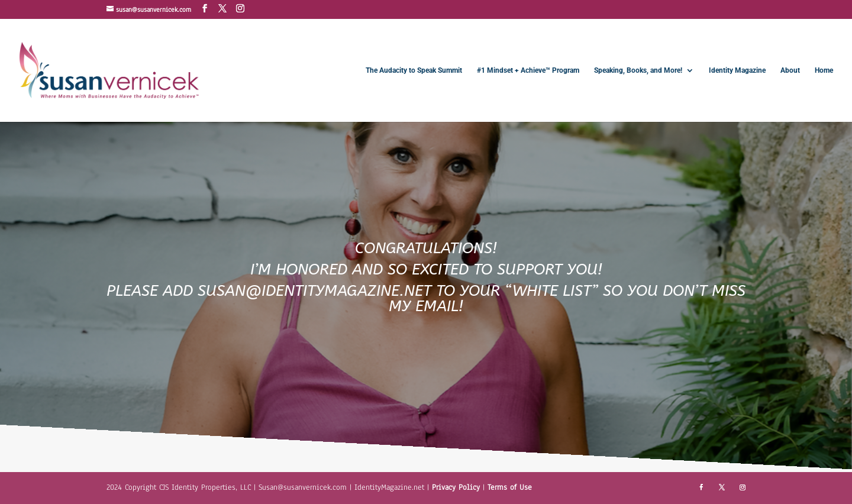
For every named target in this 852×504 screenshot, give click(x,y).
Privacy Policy (457, 487)
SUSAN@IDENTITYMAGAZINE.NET (314, 291)
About (790, 70)
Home (824, 70)
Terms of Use (510, 487)
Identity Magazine (737, 70)
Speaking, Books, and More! (638, 70)
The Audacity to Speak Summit (414, 70)
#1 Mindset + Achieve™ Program (528, 70)
